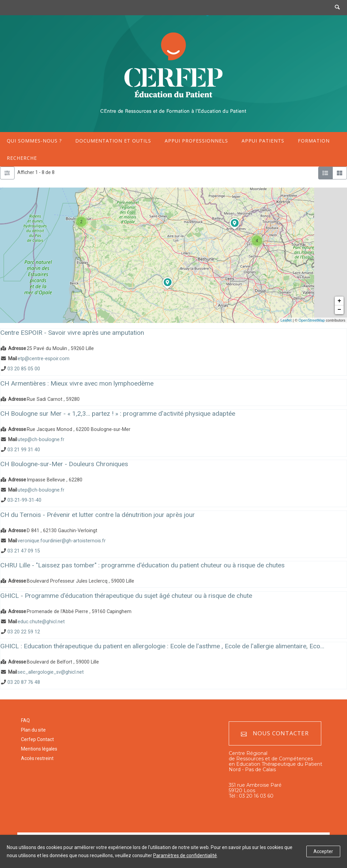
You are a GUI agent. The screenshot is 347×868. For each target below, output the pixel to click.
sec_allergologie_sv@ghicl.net (51, 672)
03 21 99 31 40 (24, 450)
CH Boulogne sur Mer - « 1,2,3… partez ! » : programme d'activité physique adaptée (118, 414)
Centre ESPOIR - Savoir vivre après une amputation (72, 333)
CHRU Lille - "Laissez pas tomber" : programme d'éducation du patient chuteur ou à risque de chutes (142, 565)
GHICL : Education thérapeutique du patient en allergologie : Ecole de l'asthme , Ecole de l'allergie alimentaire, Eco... (162, 646)
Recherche (22, 158)
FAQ (25, 720)
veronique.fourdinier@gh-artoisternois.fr (62, 541)
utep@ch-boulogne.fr (41, 440)
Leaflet (286, 320)
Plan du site (33, 730)
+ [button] (339, 301)
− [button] (339, 310)
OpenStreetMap (312, 320)
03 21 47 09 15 (24, 551)
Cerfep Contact (37, 739)
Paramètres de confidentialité (185, 855)
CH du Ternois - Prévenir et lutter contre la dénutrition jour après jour (98, 515)
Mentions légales (39, 749)
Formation (314, 141)
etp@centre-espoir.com (44, 359)
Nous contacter (275, 733)
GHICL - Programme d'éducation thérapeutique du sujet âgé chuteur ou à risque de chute (126, 596)
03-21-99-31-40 (24, 501)
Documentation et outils (113, 141)
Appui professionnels (196, 141)
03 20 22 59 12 (24, 632)
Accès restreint (37, 758)
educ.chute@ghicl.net (41, 622)
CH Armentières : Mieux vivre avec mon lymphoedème (77, 383)
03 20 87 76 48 (24, 683)
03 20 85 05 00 (24, 369)
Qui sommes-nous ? (34, 141)
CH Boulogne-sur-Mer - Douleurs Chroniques (64, 464)
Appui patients (263, 141)
